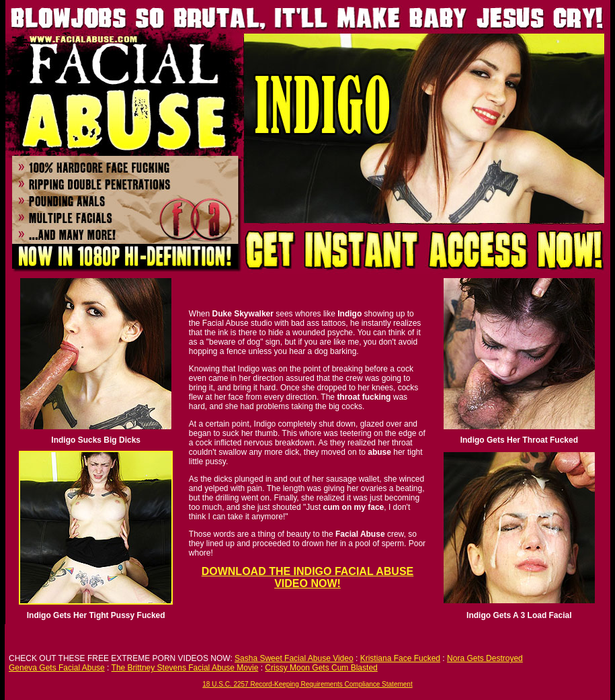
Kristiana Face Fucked (400, 658)
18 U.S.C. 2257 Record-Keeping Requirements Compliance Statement (307, 684)
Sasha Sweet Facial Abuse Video (294, 658)
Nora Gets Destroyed (485, 658)
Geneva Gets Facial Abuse (57, 668)
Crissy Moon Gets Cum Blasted (321, 668)
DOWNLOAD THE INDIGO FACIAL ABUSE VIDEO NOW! (308, 577)
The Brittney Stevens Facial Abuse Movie (185, 668)
